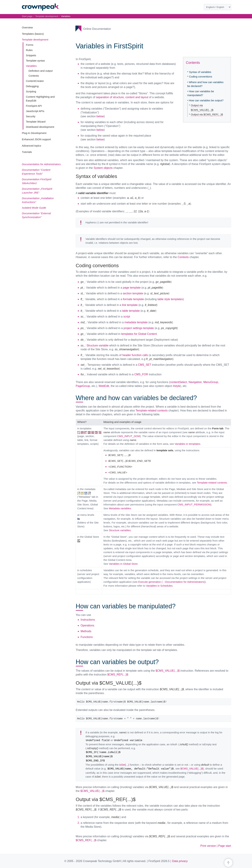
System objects (103, 168)
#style (177, 386)
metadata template (136, 322)
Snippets (31, 55)
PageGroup (83, 386)
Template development (35, 40)
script (127, 317)
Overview (27, 27)
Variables (31, 66)
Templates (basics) (33, 34)
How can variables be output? (206, 100)
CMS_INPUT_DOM (128, 436)
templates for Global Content (139, 334)
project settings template (139, 328)
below (100, 116)
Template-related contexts (152, 411)
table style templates (170, 299)
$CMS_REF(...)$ (118, 675)
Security (31, 116)
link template (130, 305)
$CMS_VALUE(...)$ (168, 671)
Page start (225, 846)
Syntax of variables (200, 72)
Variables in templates (187, 444)
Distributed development (40, 127)
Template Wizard (36, 122)
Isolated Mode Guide (34, 208)
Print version (208, 846)
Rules (29, 50)
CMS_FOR (141, 374)
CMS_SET (144, 365)
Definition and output (41, 71)
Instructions (88, 620)
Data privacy (180, 861)
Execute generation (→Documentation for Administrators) (171, 582)
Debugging (32, 86)
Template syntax (35, 61)
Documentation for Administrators (41, 164)
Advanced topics (31, 146)
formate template (133, 299)
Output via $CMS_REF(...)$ (207, 114)
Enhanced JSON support (36, 139)
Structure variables (120, 530)
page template (132, 288)
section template (133, 293)
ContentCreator (35, 81)
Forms (30, 45)
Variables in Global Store (123, 564)
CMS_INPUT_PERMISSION (194, 504)
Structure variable (97, 345)
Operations (87, 625)
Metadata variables (120, 508)
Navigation (195, 382)
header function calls (135, 355)
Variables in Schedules (159, 586)
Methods (86, 631)
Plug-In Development (34, 133)
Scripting (31, 91)
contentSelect (179, 382)
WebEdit (104, 386)
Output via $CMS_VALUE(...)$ (202, 108)
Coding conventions (201, 77)
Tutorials (27, 152)
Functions (87, 637)
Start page (27, 16)
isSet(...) (124, 765)
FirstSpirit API (34, 106)
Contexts (34, 76)
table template (131, 311)
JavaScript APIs (35, 111)
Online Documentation (97, 29)
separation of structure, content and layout (122, 97)
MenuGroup (211, 382)
